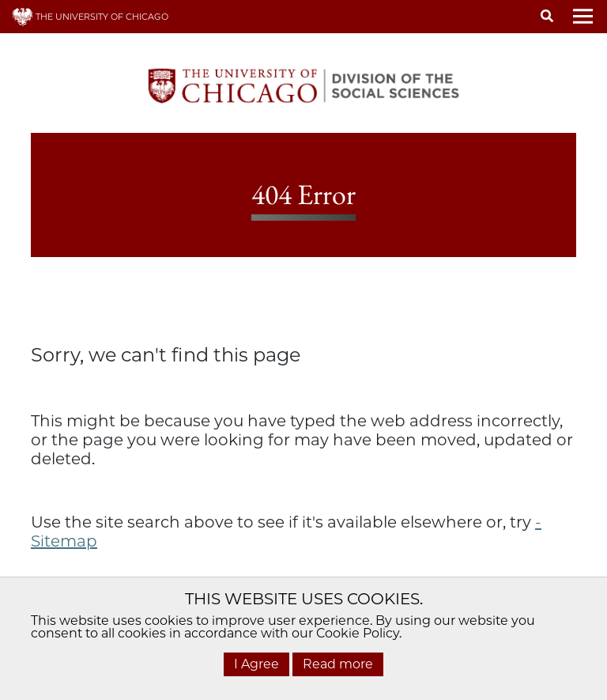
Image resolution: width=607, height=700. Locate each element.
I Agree (256, 664)
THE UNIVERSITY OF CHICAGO (90, 17)
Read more (338, 664)
